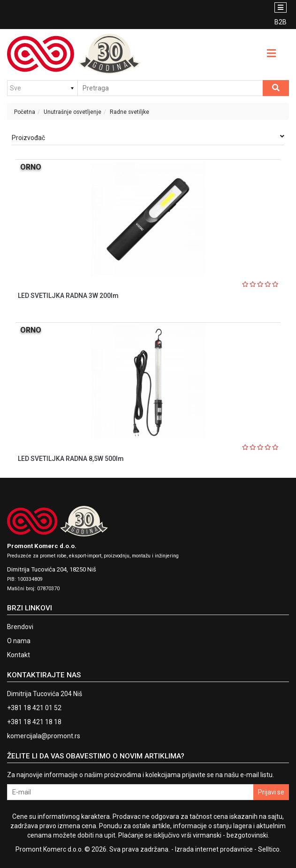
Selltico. (269, 849)
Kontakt (19, 655)
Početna (25, 112)
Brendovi (20, 627)
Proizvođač (148, 137)
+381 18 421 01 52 (34, 708)
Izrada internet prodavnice (214, 849)
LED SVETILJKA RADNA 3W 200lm (68, 296)
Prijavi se (271, 792)
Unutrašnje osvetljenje (72, 112)
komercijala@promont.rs (44, 736)
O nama (19, 641)
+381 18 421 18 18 (34, 722)
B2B (281, 22)
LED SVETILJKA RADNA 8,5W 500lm (71, 459)
